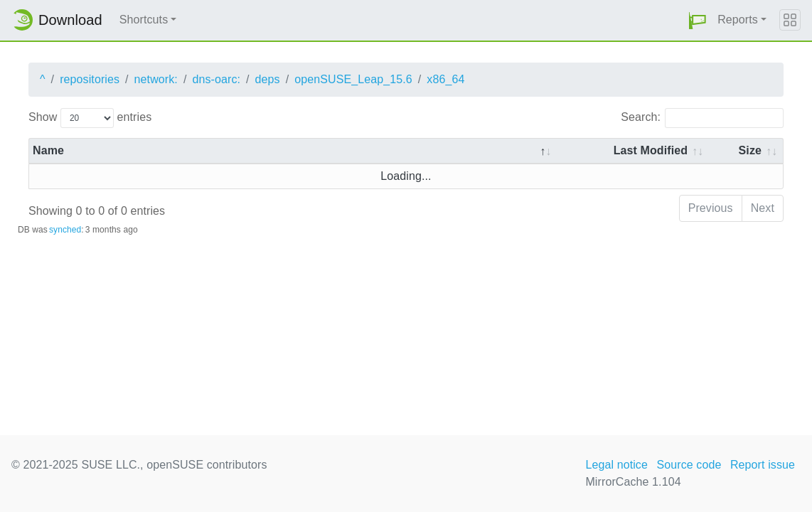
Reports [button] (738, 20)
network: (156, 79)
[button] (698, 20)
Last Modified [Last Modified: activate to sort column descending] (651, 150)
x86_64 (445, 79)
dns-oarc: (216, 79)
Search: (702, 118)
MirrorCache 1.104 (633, 482)
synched (65, 230)
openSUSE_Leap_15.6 (353, 79)
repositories (90, 79)
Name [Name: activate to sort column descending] (48, 150)
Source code (689, 465)
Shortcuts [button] (144, 20)
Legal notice (616, 465)
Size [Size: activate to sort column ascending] (750, 150)
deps (268, 79)
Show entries (90, 118)
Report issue (763, 465)
